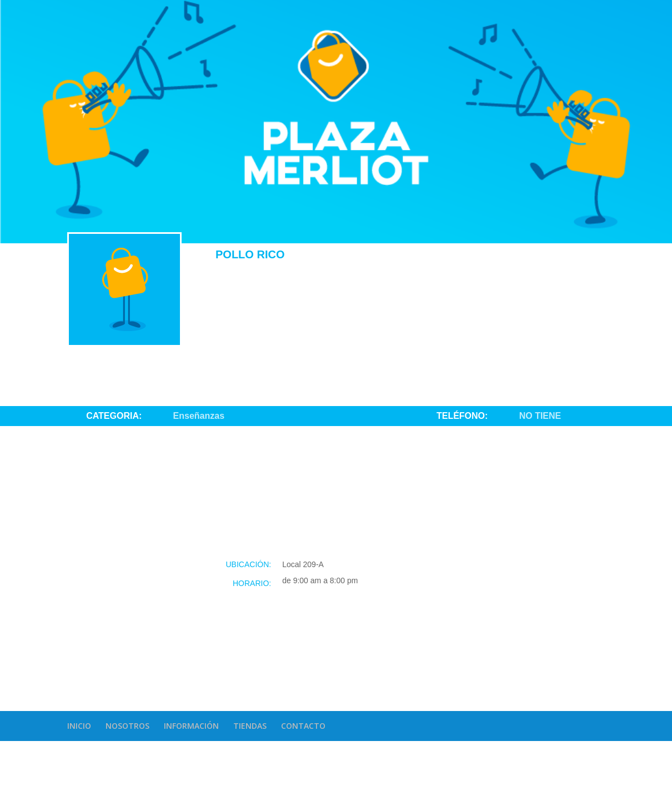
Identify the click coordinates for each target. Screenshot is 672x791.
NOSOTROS (127, 726)
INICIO (79, 726)
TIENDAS (250, 726)
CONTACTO (303, 726)
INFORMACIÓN (191, 726)
